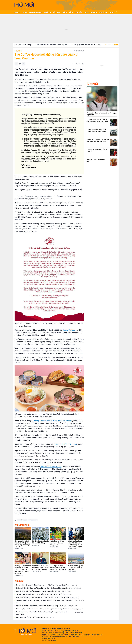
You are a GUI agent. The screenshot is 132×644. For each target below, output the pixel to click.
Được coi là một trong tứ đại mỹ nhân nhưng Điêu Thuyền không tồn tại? (46, 585)
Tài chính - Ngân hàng (90, 12)
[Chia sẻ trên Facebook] (73, 64)
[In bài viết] (83, 64)
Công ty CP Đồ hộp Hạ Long (51, 466)
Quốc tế (64, 12)
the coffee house (22, 520)
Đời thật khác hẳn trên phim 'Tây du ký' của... (56, 45)
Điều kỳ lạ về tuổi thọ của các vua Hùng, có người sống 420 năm (44, 591)
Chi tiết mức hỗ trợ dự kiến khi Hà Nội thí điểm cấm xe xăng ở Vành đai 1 (47, 606)
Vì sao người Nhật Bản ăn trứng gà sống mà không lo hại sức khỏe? (45, 594)
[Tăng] (24, 64)
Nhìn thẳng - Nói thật (36, 12)
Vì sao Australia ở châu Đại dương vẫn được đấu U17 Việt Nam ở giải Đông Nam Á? (50, 602)
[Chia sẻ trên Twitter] (76, 64)
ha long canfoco (33, 520)
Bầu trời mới (103, 12)
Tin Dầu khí (47, 12)
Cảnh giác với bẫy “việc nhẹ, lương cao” (35, 617)
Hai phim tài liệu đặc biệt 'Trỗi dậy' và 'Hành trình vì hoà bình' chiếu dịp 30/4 (48, 597)
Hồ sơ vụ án (56, 12)
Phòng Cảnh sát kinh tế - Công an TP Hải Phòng (52, 421)
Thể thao (112, 12)
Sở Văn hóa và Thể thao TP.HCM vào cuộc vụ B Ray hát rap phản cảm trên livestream (50, 613)
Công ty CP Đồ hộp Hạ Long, (66, 444)
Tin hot (25, 12)
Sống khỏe (79, 12)
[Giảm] (16, 64)
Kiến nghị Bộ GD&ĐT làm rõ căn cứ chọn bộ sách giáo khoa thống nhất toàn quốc (50, 609)
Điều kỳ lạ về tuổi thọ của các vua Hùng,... (91, 45)
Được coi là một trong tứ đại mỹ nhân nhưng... (20, 45)
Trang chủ (17, 12)
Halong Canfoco (69, 330)
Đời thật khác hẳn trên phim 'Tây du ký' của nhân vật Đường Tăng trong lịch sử (48, 588)
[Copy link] (80, 64)
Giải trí (71, 12)
